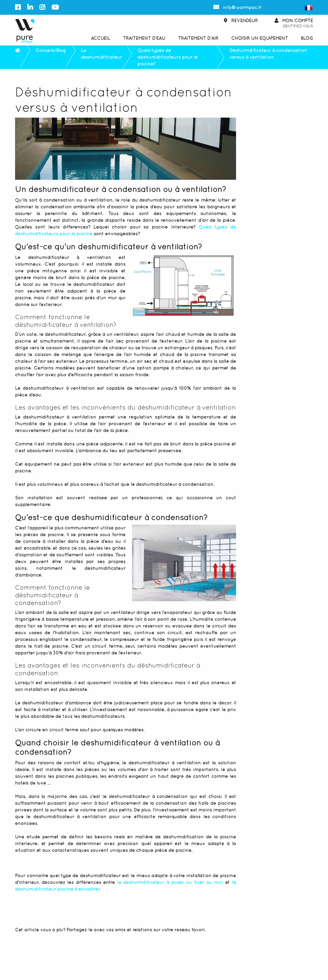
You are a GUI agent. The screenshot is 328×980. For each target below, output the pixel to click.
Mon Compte (294, 24)
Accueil (101, 38)
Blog (307, 38)
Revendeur (241, 21)
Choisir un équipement (260, 38)
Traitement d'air (198, 38)
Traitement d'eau (144, 38)
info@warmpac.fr (238, 7)
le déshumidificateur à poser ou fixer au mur (170, 882)
